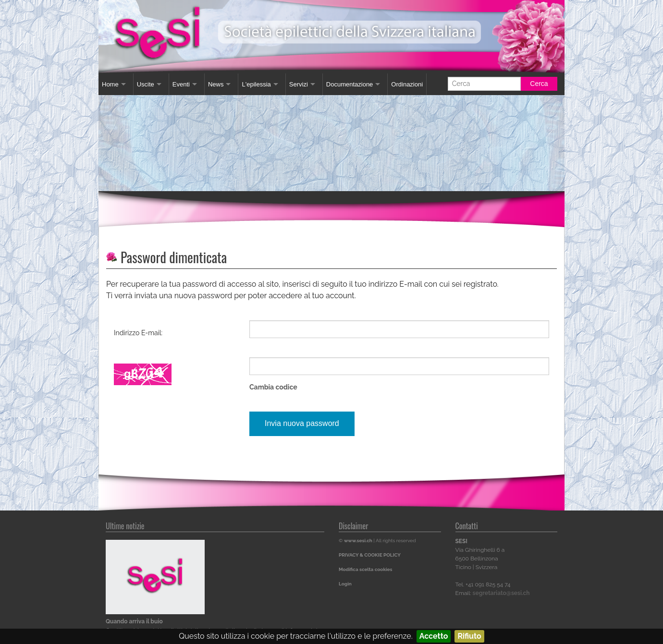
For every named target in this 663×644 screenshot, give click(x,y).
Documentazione (350, 84)
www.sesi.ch (358, 541)
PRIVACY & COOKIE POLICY (370, 555)
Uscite (146, 84)
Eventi (181, 84)
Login (345, 584)
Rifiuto (469, 636)
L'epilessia (256, 84)
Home (110, 84)
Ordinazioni (407, 84)
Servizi (299, 84)
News (216, 84)
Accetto (434, 636)
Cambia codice (273, 387)
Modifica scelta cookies (365, 569)
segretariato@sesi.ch (501, 593)
